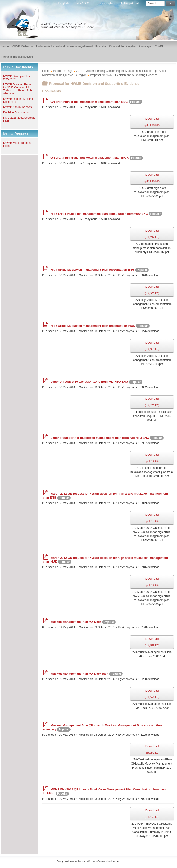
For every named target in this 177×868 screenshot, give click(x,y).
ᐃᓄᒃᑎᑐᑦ (84, 3)
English (64, 3)
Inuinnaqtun (106, 3)
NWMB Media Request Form (17, 144)
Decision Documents (16, 112)
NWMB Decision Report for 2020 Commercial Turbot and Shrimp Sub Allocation (18, 89)
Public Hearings (63, 71)
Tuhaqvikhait (130, 3)
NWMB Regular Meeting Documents (18, 100)
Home (46, 71)
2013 (79, 71)
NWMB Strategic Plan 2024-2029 (17, 78)
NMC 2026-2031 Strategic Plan (19, 119)
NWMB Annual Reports (17, 107)
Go (171, 3)
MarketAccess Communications (99, 861)
